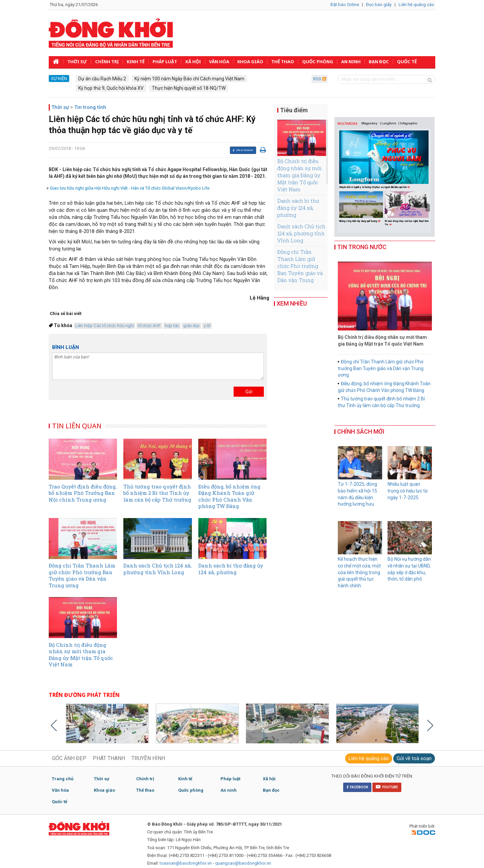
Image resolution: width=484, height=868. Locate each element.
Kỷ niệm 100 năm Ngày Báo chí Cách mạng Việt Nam (189, 79)
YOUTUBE (387, 787)
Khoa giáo (250, 62)
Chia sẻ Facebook (243, 150)
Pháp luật (165, 62)
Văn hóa (219, 62)
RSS (320, 79)
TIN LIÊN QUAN (77, 426)
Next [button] (428, 208)
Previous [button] (341, 208)
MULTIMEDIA (348, 124)
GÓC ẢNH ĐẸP (69, 758)
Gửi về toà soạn (414, 758)
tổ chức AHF (149, 326)
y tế (207, 326)
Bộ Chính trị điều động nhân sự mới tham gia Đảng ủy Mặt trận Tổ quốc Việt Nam (299, 175)
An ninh (351, 62)
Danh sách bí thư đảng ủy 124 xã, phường (298, 208)
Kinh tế (136, 62)
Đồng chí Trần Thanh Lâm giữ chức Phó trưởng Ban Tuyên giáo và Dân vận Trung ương (300, 269)
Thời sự (77, 62)
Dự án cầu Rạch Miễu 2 (102, 79)
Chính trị (107, 62)
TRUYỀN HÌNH (148, 758)
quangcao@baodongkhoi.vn (243, 863)
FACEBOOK (357, 787)
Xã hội (193, 62)
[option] (362, 207)
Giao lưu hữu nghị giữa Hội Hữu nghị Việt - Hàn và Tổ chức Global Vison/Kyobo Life (130, 188)
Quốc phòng (318, 62)
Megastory (369, 123)
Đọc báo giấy (379, 5)
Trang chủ (63, 779)
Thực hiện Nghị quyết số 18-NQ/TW (189, 88)
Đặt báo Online (345, 5)
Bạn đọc (379, 62)
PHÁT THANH (109, 758)
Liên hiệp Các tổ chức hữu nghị (105, 326)
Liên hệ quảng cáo (416, 5)
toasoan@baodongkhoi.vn (186, 863)
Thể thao (283, 62)
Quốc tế (407, 62)
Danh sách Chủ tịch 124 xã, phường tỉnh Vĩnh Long (301, 233)
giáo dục (191, 326)
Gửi (249, 392)
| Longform (388, 123)
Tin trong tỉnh (90, 107)
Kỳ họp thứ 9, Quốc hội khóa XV (111, 88)
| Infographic (408, 123)
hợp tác (172, 326)
